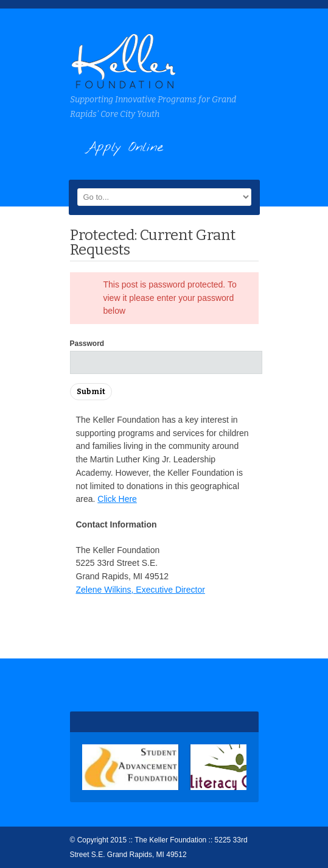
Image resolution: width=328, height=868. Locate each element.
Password (87, 344)
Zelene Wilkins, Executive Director (141, 590)
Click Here (117, 499)
